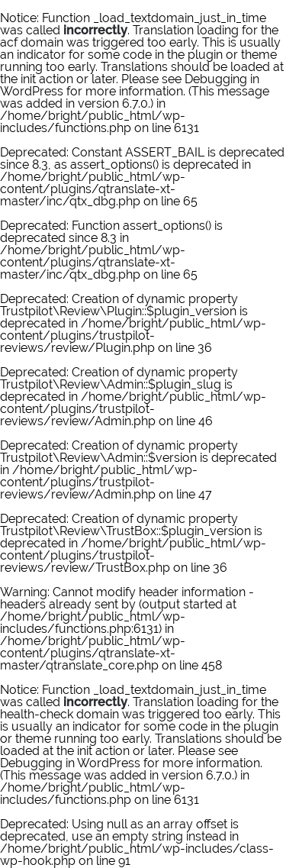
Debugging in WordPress (70, 763)
